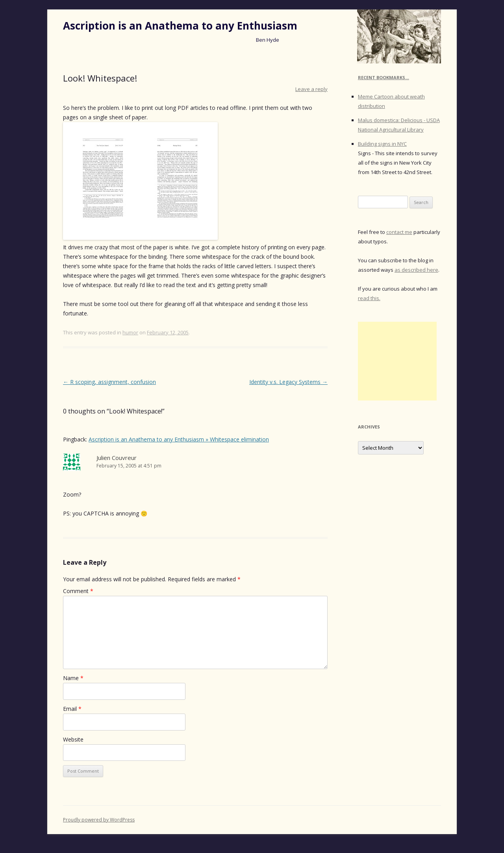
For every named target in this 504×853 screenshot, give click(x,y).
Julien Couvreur (117, 458)
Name (73, 678)
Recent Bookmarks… (384, 77)
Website (73, 739)
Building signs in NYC (382, 144)
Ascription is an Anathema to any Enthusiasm (180, 26)
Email (72, 709)
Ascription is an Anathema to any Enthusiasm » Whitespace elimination (179, 439)
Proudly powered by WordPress (99, 820)
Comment (78, 591)
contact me (399, 232)
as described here (416, 270)
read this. (369, 298)
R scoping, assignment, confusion (109, 382)
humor (130, 332)
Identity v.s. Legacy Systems (288, 382)
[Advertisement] (397, 361)
